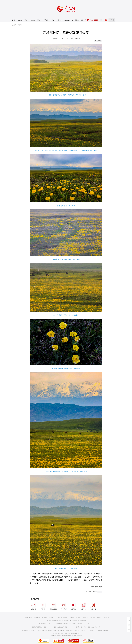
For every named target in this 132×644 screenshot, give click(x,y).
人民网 (14, 25)
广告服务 (58, 617)
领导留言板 (63, 606)
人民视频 (73, 606)
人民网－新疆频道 (75, 38)
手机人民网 (53, 606)
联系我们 (106, 617)
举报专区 (83, 20)
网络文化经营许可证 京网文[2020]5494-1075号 (54, 630)
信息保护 (99, 617)
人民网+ (43, 606)
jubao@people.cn (82, 621)
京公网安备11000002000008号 (103, 630)
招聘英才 (51, 617)
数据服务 (79, 617)
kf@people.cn (51, 624)
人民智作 (93, 606)
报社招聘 (44, 617)
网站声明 (86, 617)
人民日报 (33, 606)
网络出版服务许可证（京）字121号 (76, 630)
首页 (14, 20)
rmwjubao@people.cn (89, 624)
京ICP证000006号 (90, 630)
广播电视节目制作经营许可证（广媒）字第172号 (87, 627)
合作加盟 (65, 617)
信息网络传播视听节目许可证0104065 (31, 630)
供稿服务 (72, 617)
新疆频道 (20, 25)
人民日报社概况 (28, 617)
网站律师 (92, 617)
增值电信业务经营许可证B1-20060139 (64, 627)
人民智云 (83, 606)
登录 (113, 20)
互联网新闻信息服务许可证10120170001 (42, 627)
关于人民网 (37, 617)
